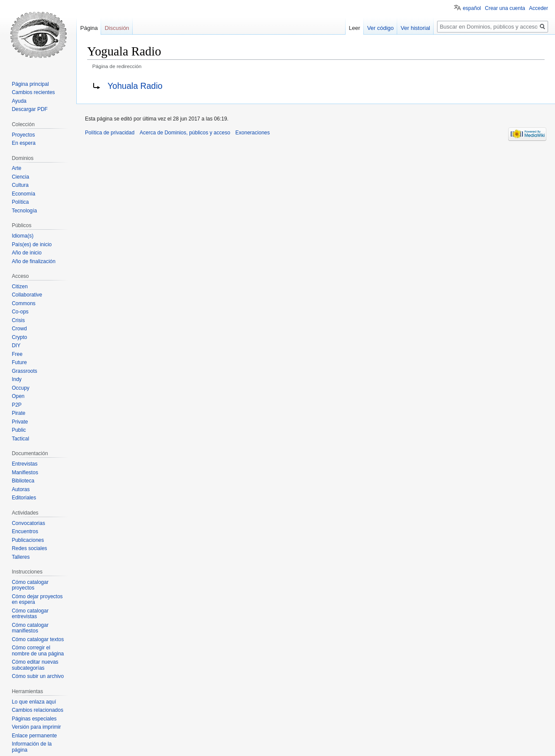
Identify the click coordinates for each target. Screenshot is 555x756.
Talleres (21, 557)
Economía (23, 194)
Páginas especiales (34, 719)
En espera (24, 143)
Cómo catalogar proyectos (30, 585)
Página (89, 28)
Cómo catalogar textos (38, 639)
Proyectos (23, 135)
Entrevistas (24, 464)
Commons (24, 303)
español (472, 8)
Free (17, 354)
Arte (16, 168)
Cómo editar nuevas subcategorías (35, 665)
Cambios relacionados (38, 710)
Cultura (20, 185)
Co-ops (20, 312)
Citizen (20, 287)
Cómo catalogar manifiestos (30, 628)
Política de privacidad (110, 133)
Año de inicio (27, 253)
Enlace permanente (34, 736)
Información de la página (32, 747)
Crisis (18, 320)
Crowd (19, 329)
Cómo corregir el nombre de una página (38, 651)
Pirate (18, 413)
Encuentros (25, 531)
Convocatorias (28, 523)
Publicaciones (28, 540)
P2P (17, 405)
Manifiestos (25, 472)
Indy (17, 379)
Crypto (19, 337)
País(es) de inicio (32, 244)
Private (20, 422)
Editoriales (24, 498)
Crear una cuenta (505, 8)
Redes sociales (29, 548)
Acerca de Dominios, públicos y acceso (185, 133)
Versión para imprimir (36, 727)
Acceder (539, 8)
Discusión (117, 28)
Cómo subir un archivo (38, 676)
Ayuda (19, 101)
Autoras (21, 489)
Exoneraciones (253, 133)
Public (19, 430)
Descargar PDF (30, 109)
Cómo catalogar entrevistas (30, 614)
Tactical (20, 439)
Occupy (21, 388)
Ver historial (415, 28)
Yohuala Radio (135, 86)
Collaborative (27, 295)
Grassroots (24, 371)
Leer (355, 28)
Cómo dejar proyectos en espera (37, 600)
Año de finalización (34, 261)
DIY (16, 345)
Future (19, 362)
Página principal (30, 84)
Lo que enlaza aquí (34, 702)
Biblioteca (23, 481)
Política (20, 202)
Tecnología (24, 211)
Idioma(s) (23, 236)
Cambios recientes (33, 92)
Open (18, 396)
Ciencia (20, 177)
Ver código (380, 28)
